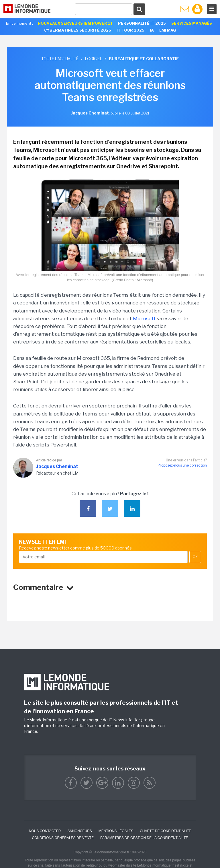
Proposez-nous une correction (182, 465)
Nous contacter (45, 831)
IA (152, 30)
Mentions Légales (116, 831)
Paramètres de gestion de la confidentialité (144, 838)
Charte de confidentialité (165, 831)
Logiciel (94, 59)
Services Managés (192, 23)
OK (195, 557)
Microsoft (144, 319)
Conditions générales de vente (63, 838)
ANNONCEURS (79, 831)
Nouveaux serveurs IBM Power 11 (75, 23)
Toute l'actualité (60, 59)
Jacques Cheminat (57, 466)
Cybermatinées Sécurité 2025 (78, 30)
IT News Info (121, 720)
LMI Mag (168, 30)
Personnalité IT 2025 (142, 23)
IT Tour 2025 (130, 30)
